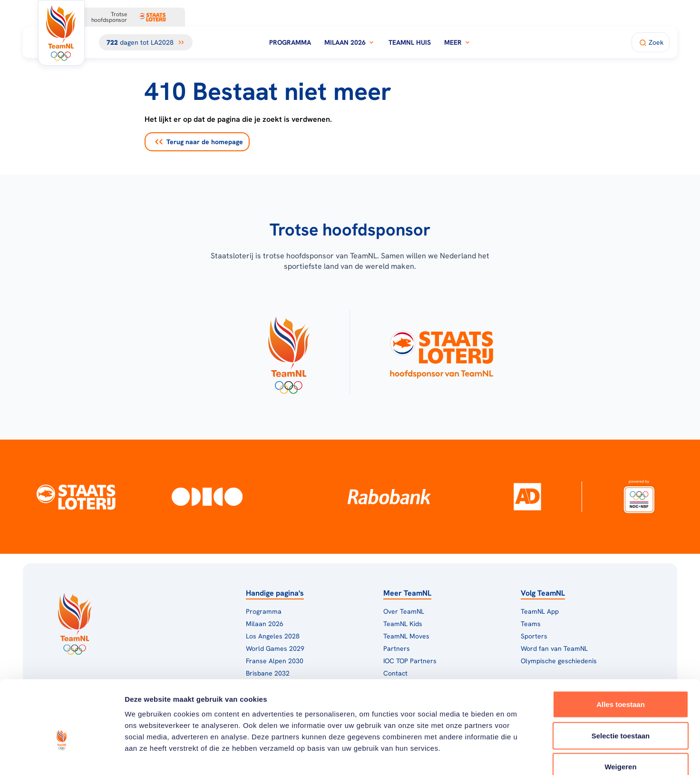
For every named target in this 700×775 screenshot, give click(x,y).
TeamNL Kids (403, 624)
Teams (531, 624)
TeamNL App (540, 611)
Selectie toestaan (621, 682)
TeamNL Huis (410, 42)
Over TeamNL (404, 611)
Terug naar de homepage (199, 142)
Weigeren (620, 712)
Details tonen (514, 756)
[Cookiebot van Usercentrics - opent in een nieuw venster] (62, 756)
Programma (290, 42)
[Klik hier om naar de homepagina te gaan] (61, 33)
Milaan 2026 (350, 42)
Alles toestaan (621, 650)
